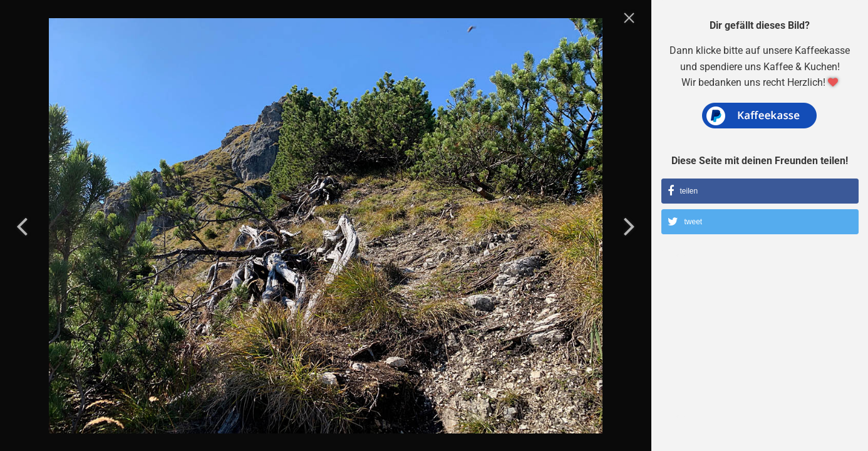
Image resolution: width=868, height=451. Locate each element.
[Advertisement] (760, 341)
